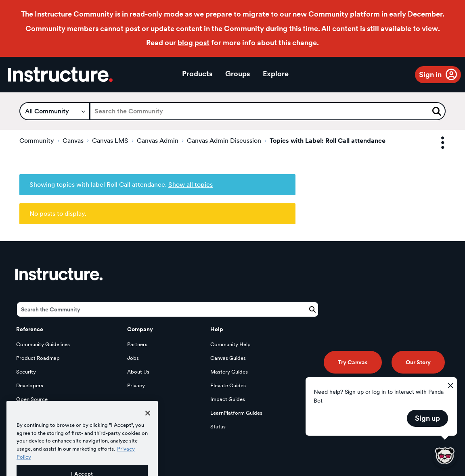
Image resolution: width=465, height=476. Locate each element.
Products (197, 74)
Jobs (133, 358)
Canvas (73, 141)
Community (37, 141)
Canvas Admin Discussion (224, 141)
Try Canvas (353, 362)
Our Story (418, 362)
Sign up (427, 418)
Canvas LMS (110, 141)
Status (218, 427)
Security (26, 372)
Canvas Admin (158, 141)
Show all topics (191, 185)
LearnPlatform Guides (236, 413)
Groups (238, 74)
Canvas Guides (228, 358)
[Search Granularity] (55, 111)
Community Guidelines (43, 344)
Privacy (136, 385)
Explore (276, 74)
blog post (194, 43)
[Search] (268, 111)
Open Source (32, 399)
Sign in (430, 74)
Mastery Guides (229, 372)
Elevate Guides (228, 385)
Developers (30, 385)
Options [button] (436, 143)
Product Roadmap (38, 358)
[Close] (148, 424)
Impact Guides (228, 399)
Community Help (230, 344)
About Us (138, 372)
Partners (137, 344)
